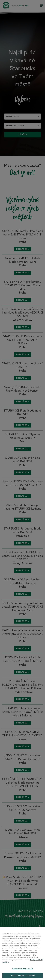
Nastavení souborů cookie (22, 969)
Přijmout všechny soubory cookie (22, 975)
